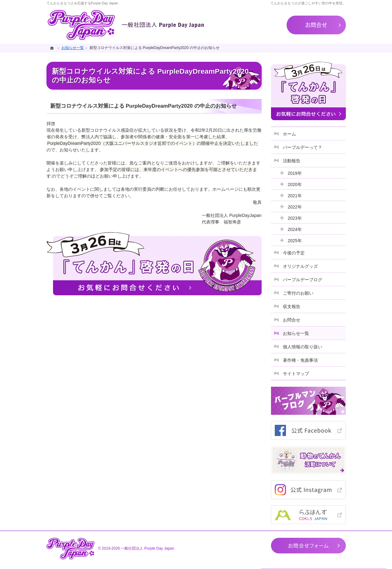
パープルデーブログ (302, 280)
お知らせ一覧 (296, 333)
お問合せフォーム (308, 546)
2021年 (295, 196)
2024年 (295, 229)
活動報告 (292, 161)
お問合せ (292, 320)
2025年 (295, 241)
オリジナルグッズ (300, 266)
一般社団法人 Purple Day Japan (147, 548)
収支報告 (292, 307)
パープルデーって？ (302, 147)
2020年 (295, 184)
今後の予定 (294, 253)
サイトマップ (296, 374)
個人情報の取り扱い (302, 347)
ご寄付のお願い (298, 293)
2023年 (295, 218)
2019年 (295, 173)
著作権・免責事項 (300, 360)
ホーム (289, 134)
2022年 (295, 207)
